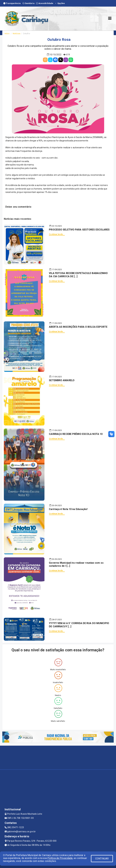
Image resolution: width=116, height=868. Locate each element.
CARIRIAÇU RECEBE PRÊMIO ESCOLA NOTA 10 (76, 434)
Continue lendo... (57, 234)
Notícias (17, 34)
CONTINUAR (102, 859)
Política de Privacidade (60, 858)
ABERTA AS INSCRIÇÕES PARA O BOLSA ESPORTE (78, 327)
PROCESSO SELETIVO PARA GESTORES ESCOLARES (79, 230)
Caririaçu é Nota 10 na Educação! (68, 509)
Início (7, 34)
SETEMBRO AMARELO (62, 380)
